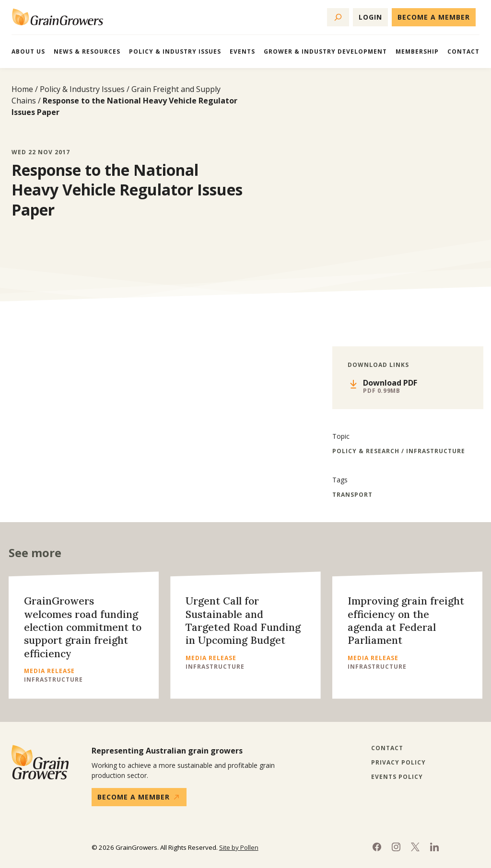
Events (242, 51)
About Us (28, 51)
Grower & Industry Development (325, 51)
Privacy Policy (398, 763)
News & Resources (87, 51)
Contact (463, 51)
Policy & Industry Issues (175, 51)
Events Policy (397, 777)
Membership (417, 51)
